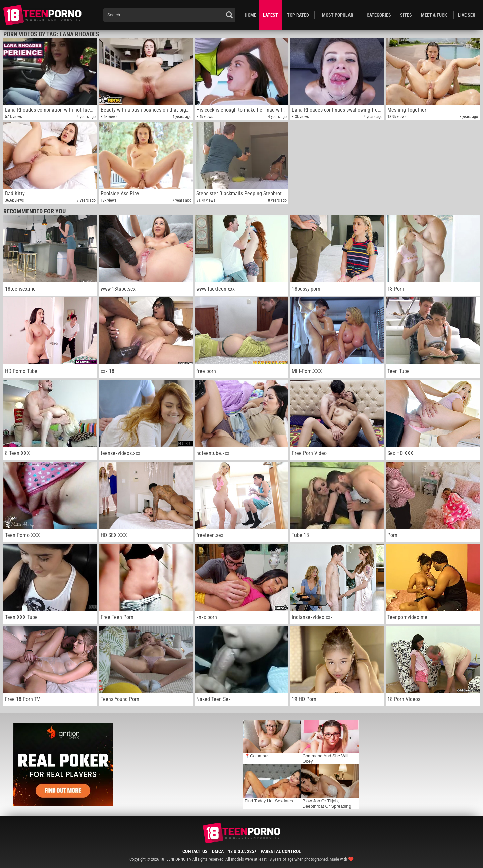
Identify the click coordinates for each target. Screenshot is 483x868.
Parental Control (281, 851)
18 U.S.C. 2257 (242, 851)
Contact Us (195, 851)
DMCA (218, 851)
